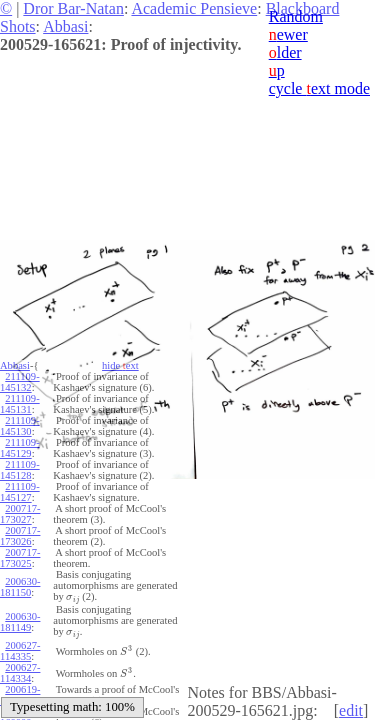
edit (351, 710)
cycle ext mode (319, 88)
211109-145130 (20, 426)
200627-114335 (20, 651)
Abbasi (65, 26)
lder (285, 52)
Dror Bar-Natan (73, 8)
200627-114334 (20, 673)
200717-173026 (20, 536)
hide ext (120, 365)
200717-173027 (20, 514)
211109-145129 (20, 448)
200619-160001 (20, 695)
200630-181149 (20, 622)
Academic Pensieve (194, 8)
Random (296, 16)
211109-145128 (20, 470)
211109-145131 (20, 404)
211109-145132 (20, 382)
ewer (288, 34)
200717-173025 (20, 558)
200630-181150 (20, 587)
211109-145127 (20, 492)
